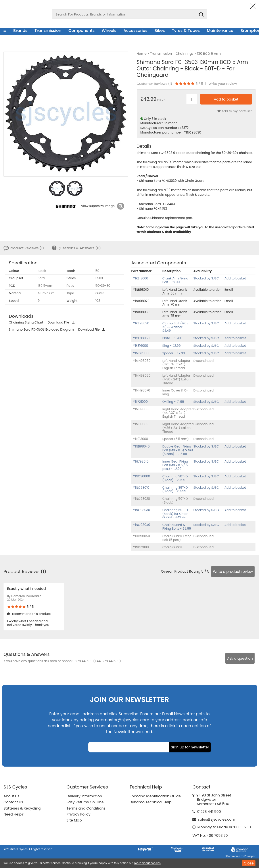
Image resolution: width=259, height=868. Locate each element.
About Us (11, 796)
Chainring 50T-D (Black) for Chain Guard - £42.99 (175, 514)
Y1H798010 (141, 461)
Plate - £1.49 (172, 338)
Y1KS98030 (141, 323)
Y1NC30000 (142, 476)
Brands (20, 30)
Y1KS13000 (141, 278)
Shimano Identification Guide (155, 796)
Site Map (74, 820)
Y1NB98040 (141, 446)
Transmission (48, 30)
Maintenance (220, 30)
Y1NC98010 (141, 488)
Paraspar (250, 856)
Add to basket (235, 278)
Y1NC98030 (142, 510)
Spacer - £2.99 (174, 353)
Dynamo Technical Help (151, 802)
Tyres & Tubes (186, 30)
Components (82, 30)
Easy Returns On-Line (85, 802)
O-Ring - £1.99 (173, 402)
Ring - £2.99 (172, 346)
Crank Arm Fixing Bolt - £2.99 (175, 280)
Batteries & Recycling (22, 808)
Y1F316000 (141, 346)
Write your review (223, 84)
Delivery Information (84, 796)
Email (229, 290)
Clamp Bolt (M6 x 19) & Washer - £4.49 (176, 327)
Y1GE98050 (141, 338)
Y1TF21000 (140, 402)
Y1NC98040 (142, 525)
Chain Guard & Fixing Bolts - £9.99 (177, 527)
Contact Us (13, 802)
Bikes (160, 30)
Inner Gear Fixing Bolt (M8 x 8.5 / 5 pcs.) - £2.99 (175, 465)
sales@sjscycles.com (217, 819)
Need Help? (13, 814)
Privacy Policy (79, 814)
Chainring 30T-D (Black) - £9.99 (175, 478)
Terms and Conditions (86, 808)
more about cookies (147, 863)
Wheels (109, 30)
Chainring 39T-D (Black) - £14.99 (175, 489)
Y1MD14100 (141, 353)
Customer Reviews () (154, 84)
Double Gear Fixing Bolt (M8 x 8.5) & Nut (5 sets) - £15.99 (178, 450)
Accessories (135, 30)
